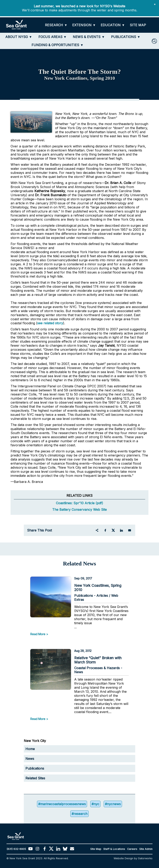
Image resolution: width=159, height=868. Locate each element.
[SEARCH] (154, 41)
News (30, 759)
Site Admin (146, 849)
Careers (132, 849)
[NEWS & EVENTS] (89, 37)
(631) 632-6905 (16, 849)
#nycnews (113, 804)
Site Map (96, 849)
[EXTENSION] (84, 25)
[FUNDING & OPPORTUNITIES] (57, 45)
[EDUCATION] (113, 25)
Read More (38, 634)
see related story (50, 323)
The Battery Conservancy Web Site (79, 510)
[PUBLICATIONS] (126, 37)
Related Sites (35, 778)
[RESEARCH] (56, 25)
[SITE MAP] (138, 25)
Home (30, 749)
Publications (35, 768)
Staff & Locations (114, 849)
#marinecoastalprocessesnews (62, 804)
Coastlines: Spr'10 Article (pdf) (79, 503)
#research (79, 814)
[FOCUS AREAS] (53, 37)
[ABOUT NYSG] (19, 37)
